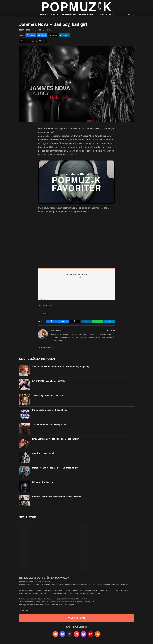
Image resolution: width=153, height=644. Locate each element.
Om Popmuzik (105, 15)
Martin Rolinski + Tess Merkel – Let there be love (55, 468)
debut (22, 30)
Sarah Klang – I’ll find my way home (49, 424)
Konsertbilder (69, 15)
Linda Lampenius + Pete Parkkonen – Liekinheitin (56, 439)
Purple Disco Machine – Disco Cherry (50, 410)
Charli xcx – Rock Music (43, 453)
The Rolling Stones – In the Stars (48, 395)
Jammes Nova (42, 305)
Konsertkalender (87, 15)
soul (28, 30)
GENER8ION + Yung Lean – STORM (49, 381)
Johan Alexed (56, 330)
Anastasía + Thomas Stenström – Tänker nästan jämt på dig (61, 367)
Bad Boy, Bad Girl (50, 305)
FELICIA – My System (42, 482)
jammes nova (43, 313)
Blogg (43, 15)
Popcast (55, 15)
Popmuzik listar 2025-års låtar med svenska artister (57, 497)
